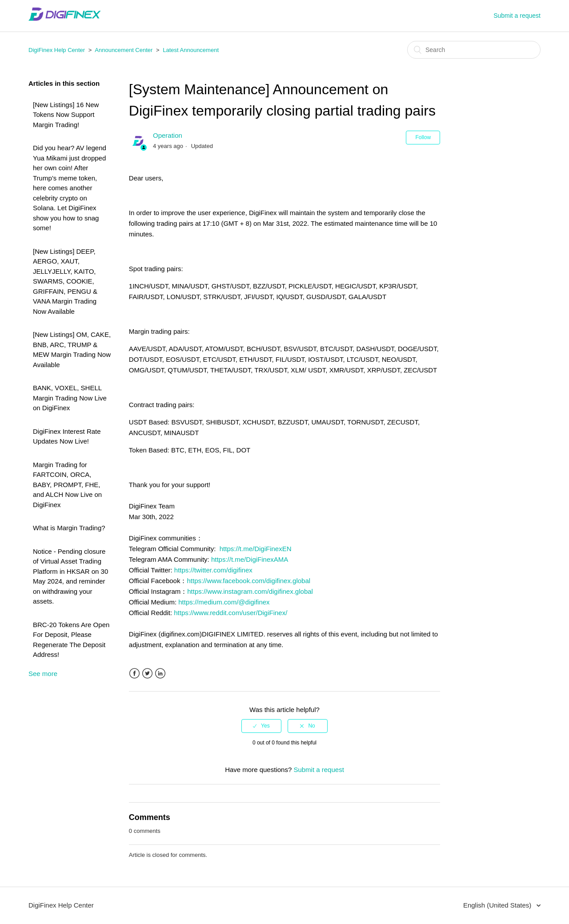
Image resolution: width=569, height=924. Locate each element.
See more (43, 674)
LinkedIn (160, 674)
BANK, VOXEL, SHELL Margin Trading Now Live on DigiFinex (70, 398)
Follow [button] (423, 137)
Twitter (147, 674)
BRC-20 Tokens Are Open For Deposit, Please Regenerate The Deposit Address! (71, 640)
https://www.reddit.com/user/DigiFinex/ (230, 613)
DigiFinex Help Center (57, 50)
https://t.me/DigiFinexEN (256, 549)
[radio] (261, 726)
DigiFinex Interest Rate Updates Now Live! (67, 436)
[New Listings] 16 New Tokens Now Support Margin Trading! (66, 115)
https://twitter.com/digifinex (213, 570)
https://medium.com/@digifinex (224, 602)
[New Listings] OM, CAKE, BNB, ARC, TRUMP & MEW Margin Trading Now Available (72, 350)
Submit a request (517, 16)
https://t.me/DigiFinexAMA (250, 559)
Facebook (134, 674)
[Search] (474, 50)
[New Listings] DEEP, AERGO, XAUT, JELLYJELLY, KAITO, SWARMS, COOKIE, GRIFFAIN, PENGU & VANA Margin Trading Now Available (65, 281)
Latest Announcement (191, 50)
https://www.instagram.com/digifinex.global (250, 591)
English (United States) (498, 905)
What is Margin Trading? (69, 528)
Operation (168, 135)
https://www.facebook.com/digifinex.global (248, 581)
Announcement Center (124, 50)
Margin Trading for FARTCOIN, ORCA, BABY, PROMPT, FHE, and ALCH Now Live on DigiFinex (67, 485)
